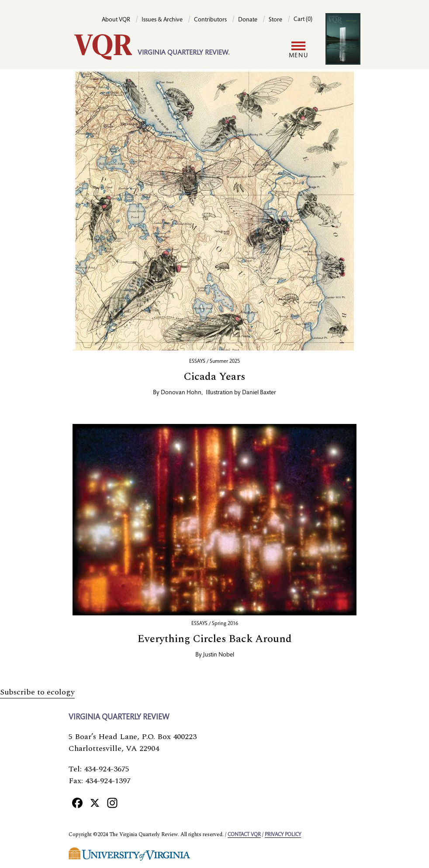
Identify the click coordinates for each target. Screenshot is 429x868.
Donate (248, 20)
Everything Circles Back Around (215, 639)
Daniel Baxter (259, 393)
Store (275, 20)
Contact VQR (244, 835)
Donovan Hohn (181, 393)
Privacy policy (283, 835)
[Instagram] (112, 803)
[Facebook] (77, 803)
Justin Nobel (219, 655)
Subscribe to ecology (37, 692)
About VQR (116, 20)
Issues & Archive (162, 20)
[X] (95, 803)
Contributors (210, 20)
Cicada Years (214, 377)
